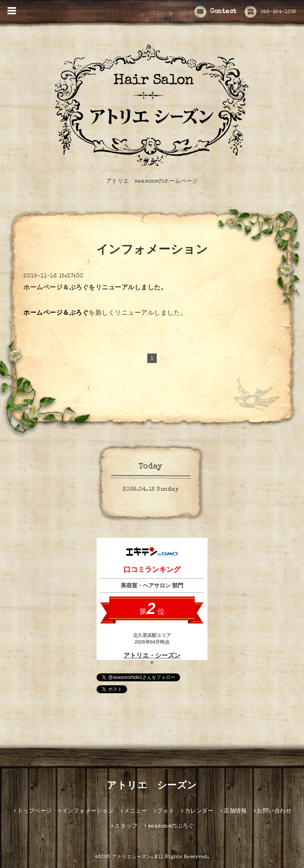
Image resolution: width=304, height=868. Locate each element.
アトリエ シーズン (152, 786)
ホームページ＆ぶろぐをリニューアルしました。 (95, 288)
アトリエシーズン (131, 857)
